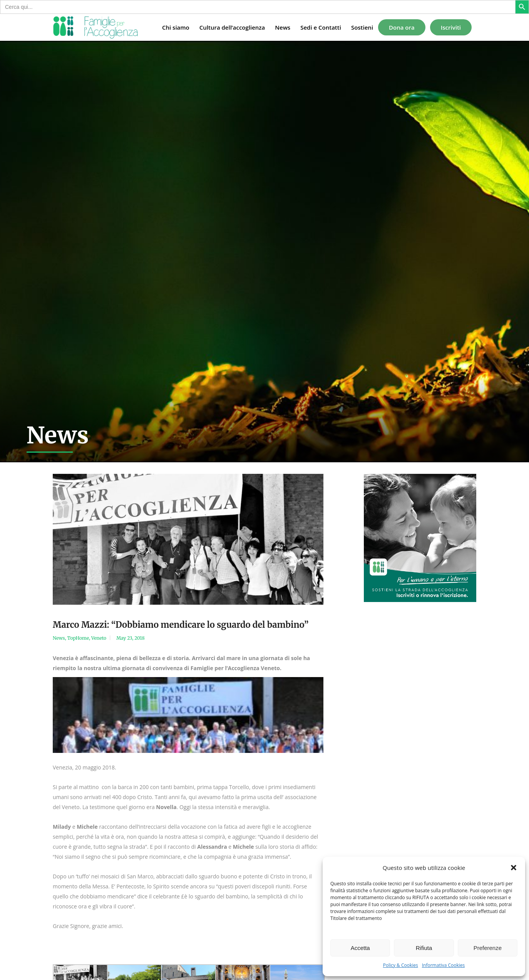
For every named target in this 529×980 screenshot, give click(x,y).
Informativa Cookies (444, 965)
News (59, 638)
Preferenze (488, 948)
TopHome (78, 638)
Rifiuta (424, 948)
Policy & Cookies (401, 965)
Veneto (99, 638)
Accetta (360, 948)
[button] (514, 868)
